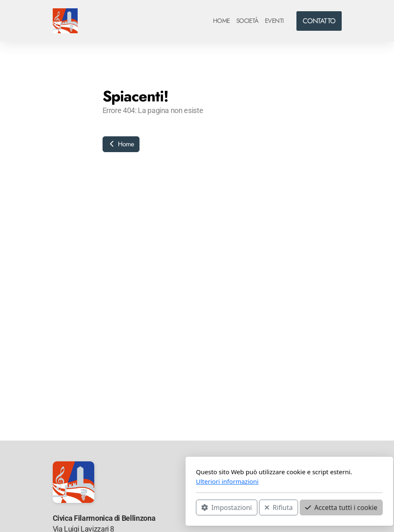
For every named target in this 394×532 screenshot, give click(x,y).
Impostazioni (135, 507)
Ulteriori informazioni (135, 481)
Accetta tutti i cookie (249, 507)
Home (121, 144)
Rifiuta (186, 507)
